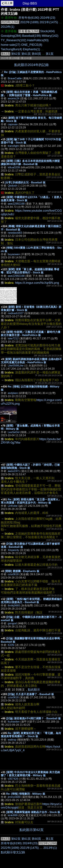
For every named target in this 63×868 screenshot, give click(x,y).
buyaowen (14, 254)
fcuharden (14, 722)
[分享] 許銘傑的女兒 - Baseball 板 (25, 182)
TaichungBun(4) (11, 49)
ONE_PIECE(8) (32, 45)
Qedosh (12, 186)
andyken (13, 393)
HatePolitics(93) (38, 40)
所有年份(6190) (29, 18)
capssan (13, 124)
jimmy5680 (14, 797)
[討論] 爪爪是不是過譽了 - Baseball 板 (31, 694)
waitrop (12, 740)
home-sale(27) (11, 45)
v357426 (13, 779)
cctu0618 (13, 574)
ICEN (11, 645)
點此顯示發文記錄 (13, 852)
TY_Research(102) (14, 40)
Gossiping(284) (11, 36)
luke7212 (13, 338)
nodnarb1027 (16, 313)
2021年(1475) (49, 22)
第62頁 (16, 54)
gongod (12, 623)
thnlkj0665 (14, 606)
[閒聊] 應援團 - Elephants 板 (22, 571)
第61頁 (26, 54)
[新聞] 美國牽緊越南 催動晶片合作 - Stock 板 (33, 812)
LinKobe (13, 506)
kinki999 (13, 815)
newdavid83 (15, 233)
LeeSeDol (14, 432)
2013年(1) (8, 27)
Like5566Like (16, 366)
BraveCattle (15, 78)
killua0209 (14, 167)
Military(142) (50, 36)
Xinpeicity (13, 550)
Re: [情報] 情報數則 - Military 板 (26, 794)
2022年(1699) (29, 22)
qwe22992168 (16, 204)
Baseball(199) (32, 36)
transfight (13, 146)
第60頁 (36, 54)
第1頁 (50, 54)
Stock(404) (47, 31)
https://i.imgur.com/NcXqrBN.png (37, 283)
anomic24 (14, 98)
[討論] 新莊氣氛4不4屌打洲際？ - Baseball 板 (34, 718)
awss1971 (14, 471)
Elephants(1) (31, 49)
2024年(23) (48, 18)
